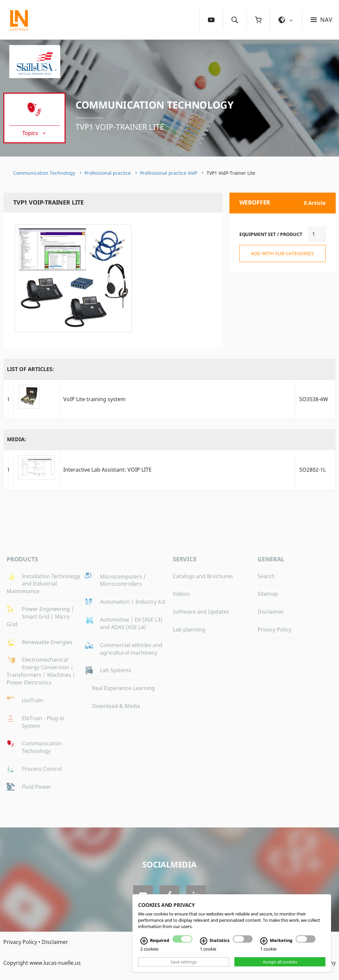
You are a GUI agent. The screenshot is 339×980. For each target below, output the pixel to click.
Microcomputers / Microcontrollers (123, 580)
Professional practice (108, 173)
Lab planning (189, 630)
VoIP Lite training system (94, 399)
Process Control (42, 769)
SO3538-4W (314, 399)
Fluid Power (37, 787)
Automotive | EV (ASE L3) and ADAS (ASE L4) (131, 623)
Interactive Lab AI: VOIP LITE (107, 470)
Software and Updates (201, 612)
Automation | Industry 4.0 (133, 602)
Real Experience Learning (123, 688)
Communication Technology (155, 105)
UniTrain (33, 700)
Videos (181, 594)
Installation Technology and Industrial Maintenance (43, 584)
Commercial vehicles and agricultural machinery (131, 649)
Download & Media (116, 706)
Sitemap (268, 594)
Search (266, 576)
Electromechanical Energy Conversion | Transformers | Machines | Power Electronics (41, 671)
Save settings (184, 962)
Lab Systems (116, 670)
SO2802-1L (313, 470)
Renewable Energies (47, 642)
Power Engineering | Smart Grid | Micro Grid (40, 617)
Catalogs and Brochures (203, 576)
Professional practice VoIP (169, 173)
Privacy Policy (274, 630)
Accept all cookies (280, 962)
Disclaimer (271, 612)
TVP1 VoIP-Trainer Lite (120, 127)
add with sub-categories (282, 253)
